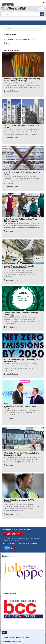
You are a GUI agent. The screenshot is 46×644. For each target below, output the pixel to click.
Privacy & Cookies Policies (12, 642)
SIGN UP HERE (13, 534)
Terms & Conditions (22, 638)
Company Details (8, 638)
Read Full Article (11, 91)
